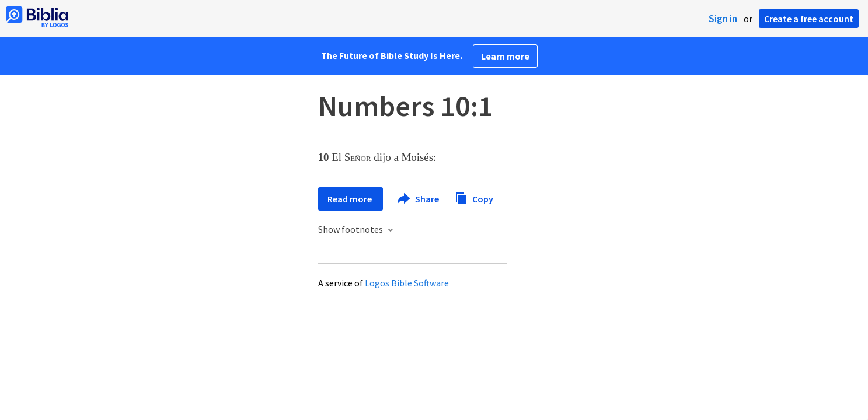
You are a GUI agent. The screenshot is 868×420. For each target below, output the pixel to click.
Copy (474, 197)
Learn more (505, 56)
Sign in (723, 19)
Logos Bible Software (407, 283)
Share (419, 199)
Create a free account (809, 19)
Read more (351, 199)
